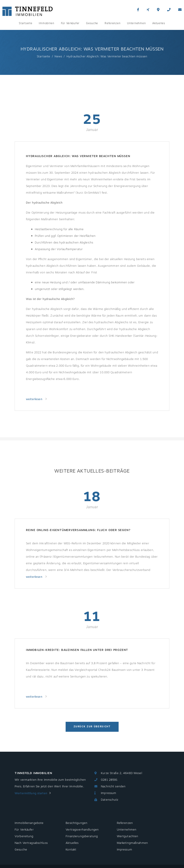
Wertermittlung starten (31, 793)
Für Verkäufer (70, 23)
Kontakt (71, 850)
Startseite (25, 23)
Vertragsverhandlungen (82, 830)
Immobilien (46, 23)
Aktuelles (159, 23)
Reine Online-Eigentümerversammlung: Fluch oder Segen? (78, 530)
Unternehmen (136, 23)
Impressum (109, 793)
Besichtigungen (76, 823)
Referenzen (113, 23)
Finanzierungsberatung (82, 836)
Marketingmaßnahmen (132, 843)
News (58, 56)
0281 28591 (109, 780)
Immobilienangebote (29, 823)
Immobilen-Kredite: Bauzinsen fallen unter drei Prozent (77, 650)
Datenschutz (110, 800)
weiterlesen (35, 399)
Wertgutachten (128, 836)
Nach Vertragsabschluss (31, 843)
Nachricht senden (113, 786)
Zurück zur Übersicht (92, 727)
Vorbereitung (24, 836)
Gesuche (92, 23)
